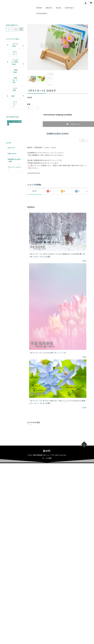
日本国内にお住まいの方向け (58, 133)
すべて (34, 191)
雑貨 (13, 96)
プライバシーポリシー (14, 168)
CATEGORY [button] (42, 13)
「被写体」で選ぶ (15, 80)
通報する (84, 140)
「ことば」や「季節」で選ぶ (15, 62)
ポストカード (15, 53)
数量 (29, 104)
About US (11, 148)
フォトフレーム (15, 104)
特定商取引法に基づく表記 (14, 160)
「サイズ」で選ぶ (15, 45)
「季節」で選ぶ (15, 71)
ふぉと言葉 (15, 89)
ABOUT (49, 8)
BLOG (59, 8)
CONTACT (69, 8)
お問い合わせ (12, 153)
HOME (39, 8)
